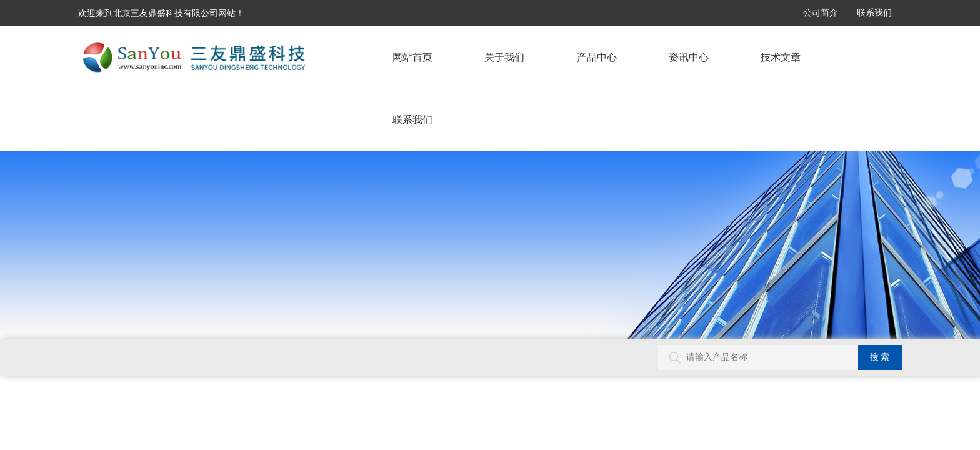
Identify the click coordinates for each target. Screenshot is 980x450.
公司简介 (821, 13)
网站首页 (412, 57)
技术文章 (781, 57)
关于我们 (504, 57)
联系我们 (874, 13)
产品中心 (597, 57)
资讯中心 (689, 57)
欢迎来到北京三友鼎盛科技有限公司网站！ (161, 13)
